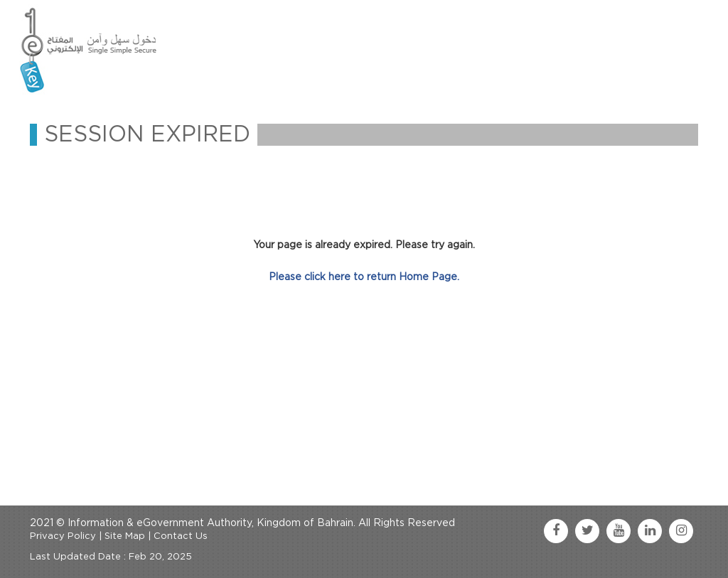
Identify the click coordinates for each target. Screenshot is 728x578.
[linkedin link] (650, 531)
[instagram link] (681, 531)
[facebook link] (556, 531)
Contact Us (181, 536)
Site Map (125, 536)
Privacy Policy (63, 536)
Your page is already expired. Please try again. (364, 245)
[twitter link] (587, 531)
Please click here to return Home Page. (364, 277)
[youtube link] (619, 531)
